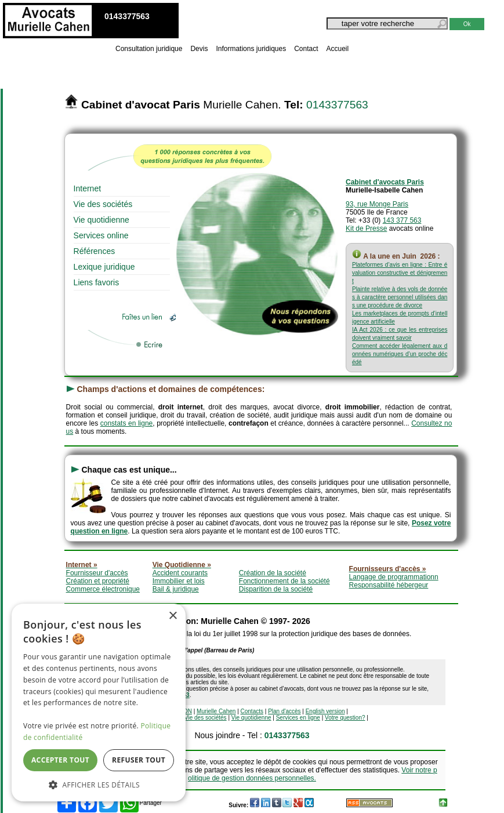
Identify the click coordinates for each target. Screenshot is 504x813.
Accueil (338, 49)
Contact (306, 49)
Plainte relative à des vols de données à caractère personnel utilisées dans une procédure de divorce (400, 297)
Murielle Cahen (216, 711)
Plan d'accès (284, 711)
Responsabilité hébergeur (389, 585)
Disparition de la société (276, 589)
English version (325, 711)
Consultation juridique (149, 49)
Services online (101, 235)
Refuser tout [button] (139, 760)
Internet (87, 188)
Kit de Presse (366, 228)
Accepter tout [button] (60, 760)
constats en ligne (127, 423)
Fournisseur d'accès (97, 573)
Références (95, 251)
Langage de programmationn (394, 577)
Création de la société (273, 573)
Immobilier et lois (179, 581)
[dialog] (99, 703)
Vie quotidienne (101, 220)
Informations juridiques (251, 49)
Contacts (252, 711)
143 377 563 (402, 220)
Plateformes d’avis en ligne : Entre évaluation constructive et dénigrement (400, 273)
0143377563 (337, 105)
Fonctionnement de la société (284, 581)
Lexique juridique (104, 267)
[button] (99, 784)
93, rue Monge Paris (377, 204)
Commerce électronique (103, 589)
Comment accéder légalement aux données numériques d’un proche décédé (400, 354)
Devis (199, 49)
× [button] (173, 616)
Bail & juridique (176, 589)
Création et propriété (98, 581)
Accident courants (180, 573)
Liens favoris (97, 282)
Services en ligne (298, 718)
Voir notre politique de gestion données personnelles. (313, 774)
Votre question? (345, 718)
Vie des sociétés (103, 204)
